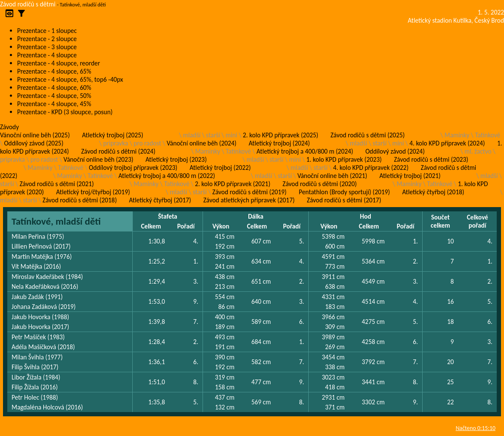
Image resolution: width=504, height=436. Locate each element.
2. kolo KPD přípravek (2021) (233, 184)
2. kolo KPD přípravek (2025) (280, 135)
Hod (365, 216)
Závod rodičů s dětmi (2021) (57, 184)
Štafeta (168, 216)
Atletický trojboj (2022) (220, 168)
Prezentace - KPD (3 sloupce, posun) (65, 112)
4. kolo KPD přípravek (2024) (447, 143)
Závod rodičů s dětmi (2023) (431, 159)
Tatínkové (488, 135)
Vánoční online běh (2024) (201, 143)
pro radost (147, 143)
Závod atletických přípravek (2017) (249, 200)
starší (213, 135)
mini (231, 135)
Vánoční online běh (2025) (35, 135)
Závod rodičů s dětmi (28, 4)
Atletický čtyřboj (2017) (160, 200)
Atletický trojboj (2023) (176, 159)
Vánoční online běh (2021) (332, 176)
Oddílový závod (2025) (34, 143)
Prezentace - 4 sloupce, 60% (54, 87)
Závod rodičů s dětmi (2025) (368, 135)
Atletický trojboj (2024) (279, 143)
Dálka (256, 216)
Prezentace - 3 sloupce (47, 47)
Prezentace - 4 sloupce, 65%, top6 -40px (70, 79)
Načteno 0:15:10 (476, 428)
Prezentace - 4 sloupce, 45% (54, 104)
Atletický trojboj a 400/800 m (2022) (167, 176)
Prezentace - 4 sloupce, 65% (54, 71)
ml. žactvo (478, 151)
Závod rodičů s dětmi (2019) (249, 192)
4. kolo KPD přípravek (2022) (371, 168)
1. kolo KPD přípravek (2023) (344, 159)
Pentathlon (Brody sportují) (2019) (344, 192)
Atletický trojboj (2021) (410, 176)
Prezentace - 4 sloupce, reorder (59, 63)
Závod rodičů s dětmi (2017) (344, 200)
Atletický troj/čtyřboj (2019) (93, 192)
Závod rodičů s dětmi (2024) (118, 151)
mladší (192, 135)
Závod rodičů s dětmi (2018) (79, 200)
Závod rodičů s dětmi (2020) (320, 184)
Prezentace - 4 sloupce (47, 55)
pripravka (116, 143)
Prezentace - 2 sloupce (47, 39)
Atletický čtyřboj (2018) (433, 192)
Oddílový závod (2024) (395, 151)
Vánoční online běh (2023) (98, 159)
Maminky (457, 135)
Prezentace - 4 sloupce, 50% (54, 96)
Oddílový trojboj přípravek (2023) (133, 168)
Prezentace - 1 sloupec (47, 31)
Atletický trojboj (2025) (113, 135)
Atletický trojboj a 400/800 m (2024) (305, 151)
